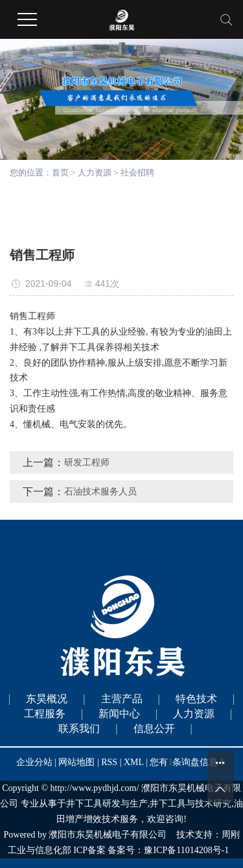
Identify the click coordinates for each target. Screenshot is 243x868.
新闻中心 (119, 714)
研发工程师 (87, 462)
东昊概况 (47, 699)
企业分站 (34, 762)
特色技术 (196, 699)
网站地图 (78, 762)
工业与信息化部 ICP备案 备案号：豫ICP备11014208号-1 (119, 850)
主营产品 (122, 699)
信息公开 (154, 729)
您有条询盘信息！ (188, 762)
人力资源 (95, 172)
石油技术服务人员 (100, 492)
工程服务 (45, 714)
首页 (60, 172)
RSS (109, 762)
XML (134, 762)
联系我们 (79, 729)
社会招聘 (137, 172)
